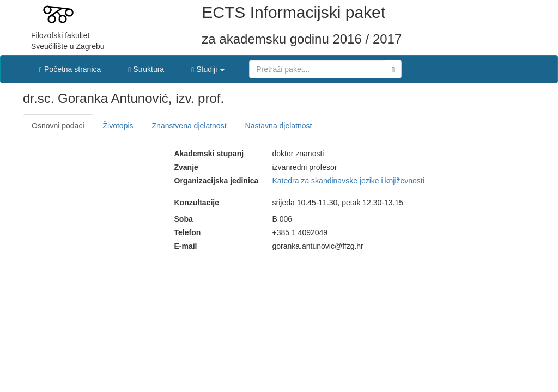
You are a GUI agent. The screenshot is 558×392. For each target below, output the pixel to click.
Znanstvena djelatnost (189, 126)
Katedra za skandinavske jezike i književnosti (348, 181)
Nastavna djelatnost (279, 126)
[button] (208, 66)
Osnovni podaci (58, 126)
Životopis (118, 126)
